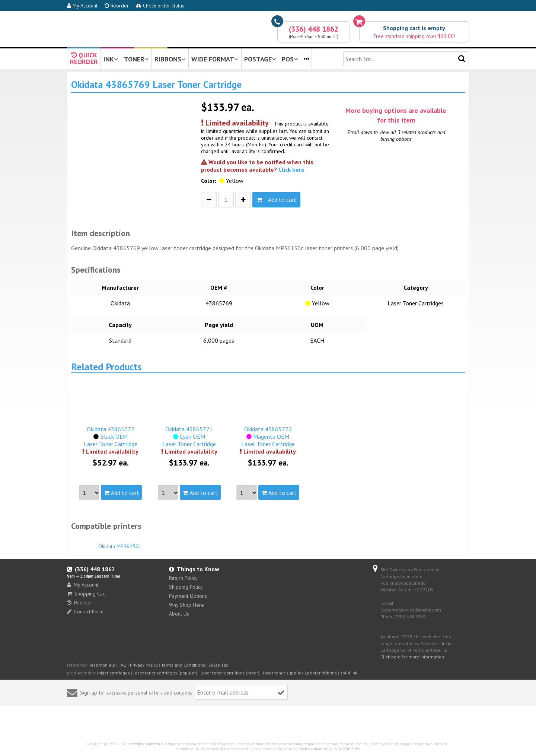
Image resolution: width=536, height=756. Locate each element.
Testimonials (102, 665)
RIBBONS (170, 59)
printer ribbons (322, 673)
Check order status (160, 6)
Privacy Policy (144, 665)
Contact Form (85, 612)
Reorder (117, 6)
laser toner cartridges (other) (230, 673)
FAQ (122, 665)
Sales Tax (218, 665)
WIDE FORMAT (215, 59)
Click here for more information (412, 657)
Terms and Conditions (183, 665)
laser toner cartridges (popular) (165, 673)
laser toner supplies (283, 673)
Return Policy (183, 578)
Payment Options (188, 596)
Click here (291, 169)
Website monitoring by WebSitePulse (330, 749)
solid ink (349, 673)
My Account (82, 6)
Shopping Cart (87, 594)
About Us (179, 614)
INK (111, 59)
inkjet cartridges (114, 673)
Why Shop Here (186, 605)
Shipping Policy (186, 587)
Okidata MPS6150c (119, 543)
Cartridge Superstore (145, 744)
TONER (136, 59)
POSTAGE (260, 59)
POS (290, 59)
